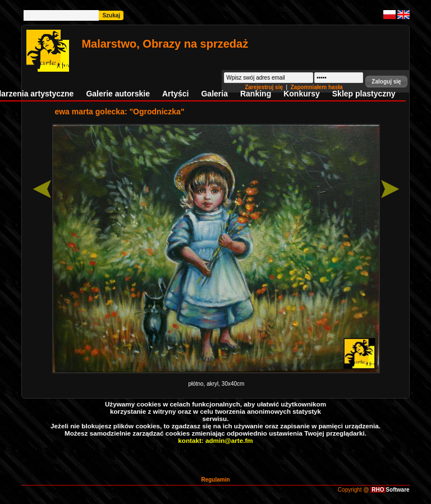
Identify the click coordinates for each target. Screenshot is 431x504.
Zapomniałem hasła (317, 87)
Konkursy (302, 94)
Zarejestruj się (265, 87)
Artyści (175, 94)
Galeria (214, 94)
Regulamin (215, 480)
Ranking (256, 94)
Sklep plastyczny (364, 94)
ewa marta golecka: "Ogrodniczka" (119, 112)
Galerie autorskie (118, 94)
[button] (386, 82)
